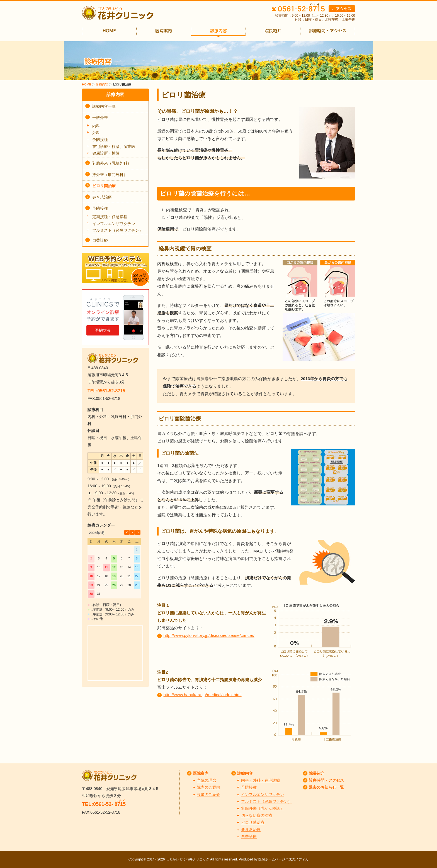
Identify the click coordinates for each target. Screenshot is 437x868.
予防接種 (100, 140)
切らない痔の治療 (257, 815)
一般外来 (100, 118)
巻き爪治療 (102, 197)
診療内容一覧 (104, 106)
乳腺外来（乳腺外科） (112, 163)
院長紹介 (317, 773)
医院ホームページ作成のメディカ (283, 859)
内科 (96, 126)
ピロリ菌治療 (104, 186)
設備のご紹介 (208, 794)
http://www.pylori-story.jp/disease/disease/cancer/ (209, 635)
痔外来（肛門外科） (110, 175)
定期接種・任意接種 (110, 217)
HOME (87, 84)
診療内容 (102, 84)
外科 (96, 133)
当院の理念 (207, 780)
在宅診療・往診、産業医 (114, 146)
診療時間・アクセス (326, 780)
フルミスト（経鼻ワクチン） (118, 230)
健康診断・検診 (106, 153)
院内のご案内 (208, 787)
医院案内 (201, 773)
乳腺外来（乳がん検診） (263, 808)
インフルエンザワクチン (114, 224)
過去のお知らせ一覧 (326, 787)
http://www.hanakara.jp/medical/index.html (203, 695)
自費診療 (100, 240)
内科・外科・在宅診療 (261, 780)
